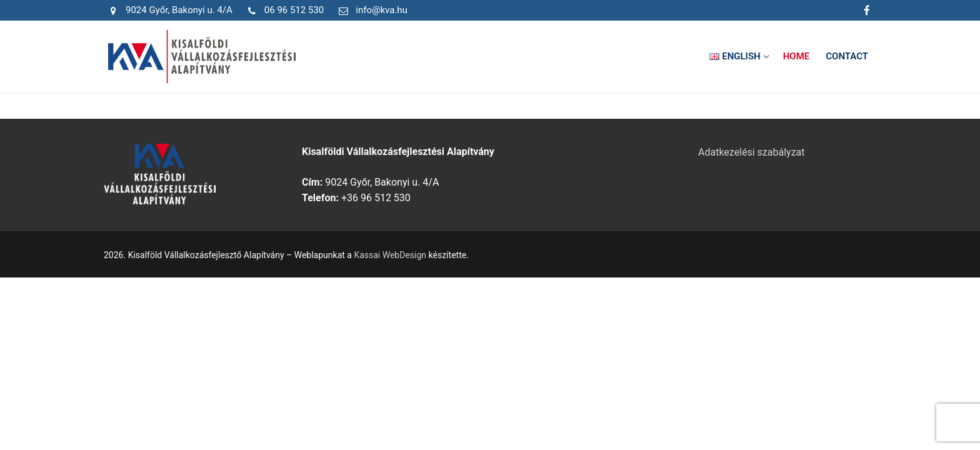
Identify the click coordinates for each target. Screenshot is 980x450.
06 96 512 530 (283, 11)
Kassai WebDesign (390, 255)
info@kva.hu (371, 11)
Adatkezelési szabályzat (752, 152)
